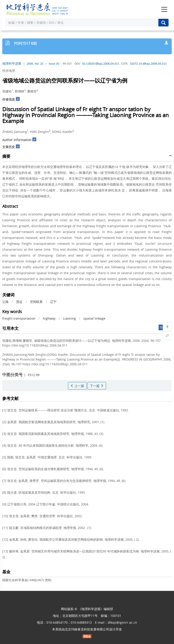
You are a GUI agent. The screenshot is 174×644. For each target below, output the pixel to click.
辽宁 (53, 302)
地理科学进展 (12, 64)
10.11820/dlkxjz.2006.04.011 (101, 64)
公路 (5, 302)
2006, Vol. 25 (35, 64)
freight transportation (19, 318)
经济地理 (9, 71)
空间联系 (36, 302)
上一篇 (77, 386)
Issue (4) (54, 64)
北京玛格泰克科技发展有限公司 (87, 629)
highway (49, 318)
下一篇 (97, 386)
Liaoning (69, 318)
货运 (19, 302)
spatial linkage (94, 318)
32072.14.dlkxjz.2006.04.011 (148, 64)
